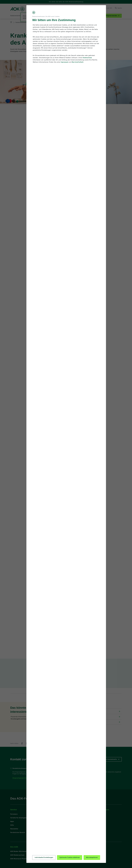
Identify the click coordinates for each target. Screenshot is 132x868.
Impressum (65, 62)
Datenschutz (87, 58)
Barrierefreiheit (78, 62)
